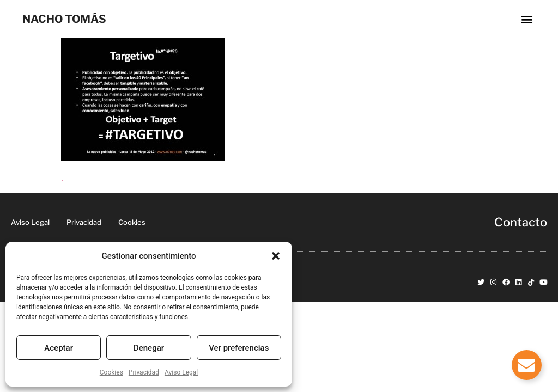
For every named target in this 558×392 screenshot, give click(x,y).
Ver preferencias (239, 348)
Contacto (521, 222)
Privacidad (144, 372)
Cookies (111, 372)
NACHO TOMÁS (64, 19)
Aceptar (59, 348)
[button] (276, 256)
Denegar (149, 348)
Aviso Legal (181, 372)
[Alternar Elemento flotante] (527, 365)
